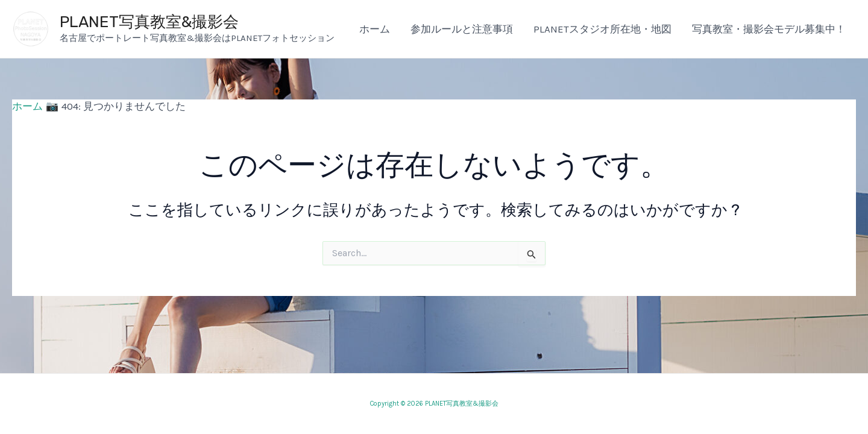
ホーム (375, 29)
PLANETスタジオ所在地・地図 (602, 29)
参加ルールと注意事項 (462, 29)
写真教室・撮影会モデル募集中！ (769, 29)
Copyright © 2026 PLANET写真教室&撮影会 (434, 404)
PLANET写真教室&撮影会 (149, 22)
